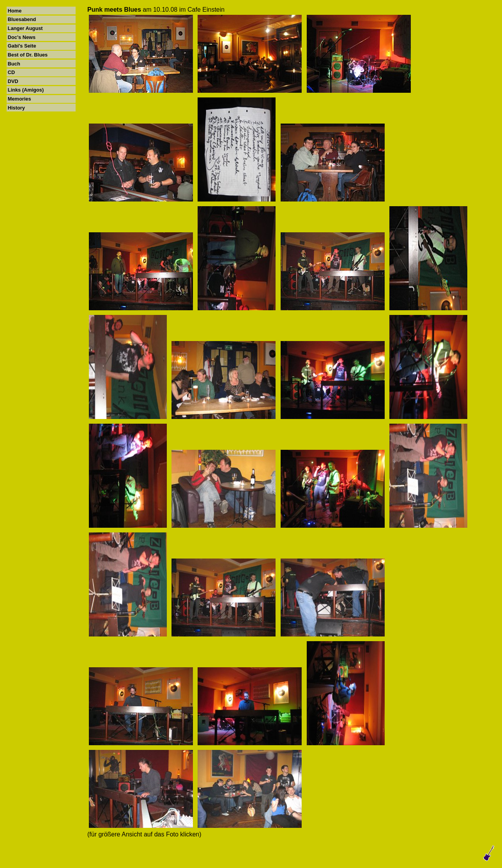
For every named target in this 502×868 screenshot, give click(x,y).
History (16, 108)
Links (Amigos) (26, 90)
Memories (19, 99)
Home (15, 11)
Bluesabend (22, 19)
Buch (14, 64)
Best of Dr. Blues (28, 55)
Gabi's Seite (22, 46)
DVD (13, 81)
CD (11, 72)
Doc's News (22, 37)
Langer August (25, 28)
